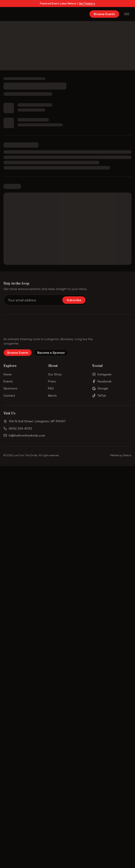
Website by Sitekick (121, 455)
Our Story (55, 374)
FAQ (51, 388)
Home (8, 374)
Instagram (102, 374)
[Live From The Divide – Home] (15, 14)
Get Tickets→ (87, 3)
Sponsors (10, 388)
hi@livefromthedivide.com (24, 435)
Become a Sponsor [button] (51, 353)
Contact (9, 395)
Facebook (102, 381)
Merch (52, 395)
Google (100, 388)
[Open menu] (127, 14)
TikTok (99, 395)
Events (8, 381)
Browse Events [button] (104, 14)
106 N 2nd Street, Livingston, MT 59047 (35, 421)
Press (52, 381)
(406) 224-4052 (18, 428)
